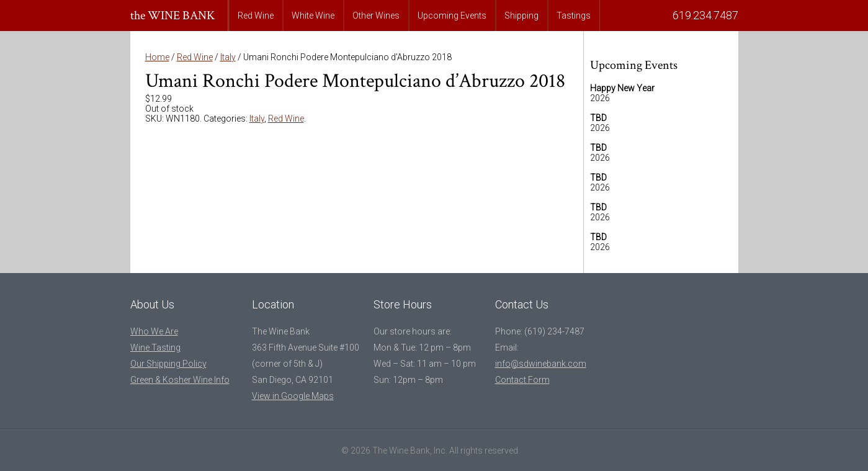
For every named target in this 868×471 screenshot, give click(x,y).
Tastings (574, 16)
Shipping (521, 16)
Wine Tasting (155, 348)
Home (157, 57)
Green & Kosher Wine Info (180, 380)
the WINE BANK (173, 16)
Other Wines (376, 16)
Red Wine (256, 16)
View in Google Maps (293, 396)
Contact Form (522, 380)
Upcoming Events (452, 16)
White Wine (313, 16)
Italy (228, 57)
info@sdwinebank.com (541, 364)
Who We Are (154, 331)
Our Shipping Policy (168, 364)
